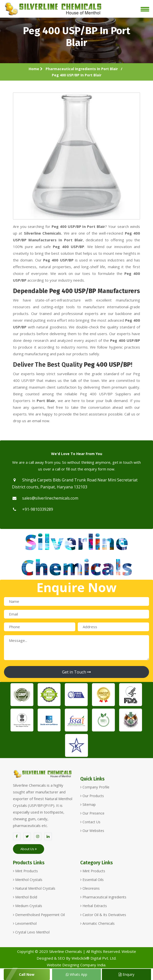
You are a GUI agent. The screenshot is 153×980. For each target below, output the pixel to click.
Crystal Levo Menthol (31, 932)
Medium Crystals (28, 906)
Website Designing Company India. (76, 965)
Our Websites (92, 831)
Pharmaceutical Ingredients (103, 897)
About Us (29, 849)
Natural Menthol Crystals (34, 888)
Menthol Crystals (28, 880)
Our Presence (92, 813)
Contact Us (90, 822)
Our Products (92, 796)
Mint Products (25, 871)
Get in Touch (76, 672)
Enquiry (126, 974)
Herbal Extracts (94, 906)
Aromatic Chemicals (97, 923)
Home (36, 69)
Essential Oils (92, 880)
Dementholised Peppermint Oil (39, 915)
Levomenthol (25, 923)
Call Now (27, 974)
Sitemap (88, 804)
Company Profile (95, 787)
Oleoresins (90, 888)
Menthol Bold (25, 897)
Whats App (76, 974)
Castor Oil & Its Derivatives (103, 915)
